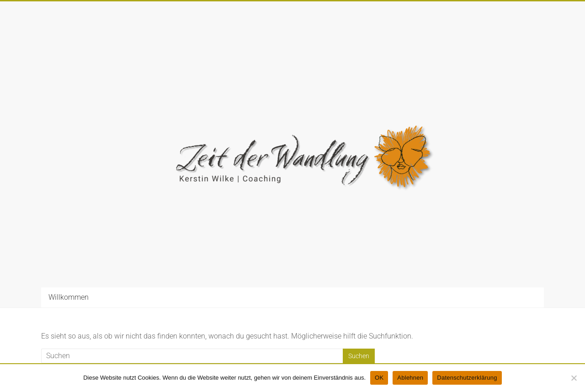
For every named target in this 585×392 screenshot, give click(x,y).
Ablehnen (410, 378)
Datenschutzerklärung (467, 378)
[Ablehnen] (574, 378)
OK (379, 378)
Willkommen (69, 297)
